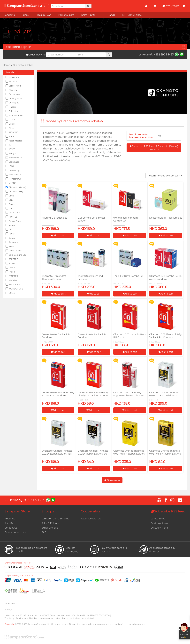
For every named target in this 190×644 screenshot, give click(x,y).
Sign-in (26, 47)
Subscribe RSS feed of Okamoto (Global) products (154, 148)
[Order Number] (61, 55)
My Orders (171, 6)
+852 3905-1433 (163, 55)
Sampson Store (17, 511)
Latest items (158, 519)
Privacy (8, 609)
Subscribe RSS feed (168, 511)
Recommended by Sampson (165, 176)
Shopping (50, 511)
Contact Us (11, 528)
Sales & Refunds (50, 523)
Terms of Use (11, 604)
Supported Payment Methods (19, 576)
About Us (10, 519)
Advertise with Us (91, 519)
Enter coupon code (15, 532)
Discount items (160, 528)
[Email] (91, 55)
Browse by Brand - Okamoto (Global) (74, 121)
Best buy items (159, 523)
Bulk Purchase (50, 528)
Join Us (9, 523)
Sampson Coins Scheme (55, 519)
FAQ (44, 532)
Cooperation (91, 511)
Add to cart (58, 235)
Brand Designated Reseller (18, 563)
